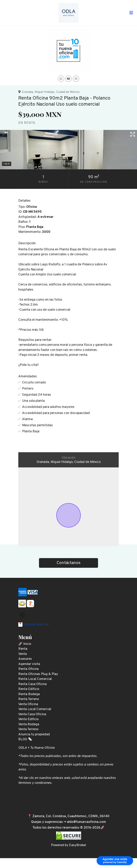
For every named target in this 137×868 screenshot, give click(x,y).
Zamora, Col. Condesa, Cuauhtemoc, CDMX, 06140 (71, 816)
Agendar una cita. (36, 625)
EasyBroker (78, 845)
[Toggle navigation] (131, 13)
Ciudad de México (68, 92)
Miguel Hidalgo (45, 92)
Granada (27, 92)
